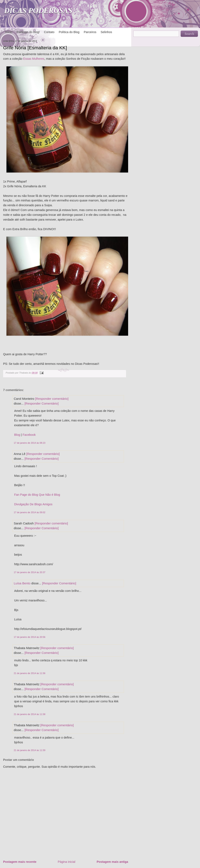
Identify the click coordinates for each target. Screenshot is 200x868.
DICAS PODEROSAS (38, 11)
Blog (17, 435)
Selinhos (106, 32)
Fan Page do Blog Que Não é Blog (37, 495)
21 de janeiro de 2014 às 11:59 (30, 750)
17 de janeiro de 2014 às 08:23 (30, 443)
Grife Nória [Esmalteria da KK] (35, 48)
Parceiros (90, 32)
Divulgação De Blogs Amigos (33, 504)
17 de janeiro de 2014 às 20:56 (30, 637)
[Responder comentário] (52, 399)
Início (9, 32)
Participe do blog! (28, 32)
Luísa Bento (22, 583)
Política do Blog (69, 32)
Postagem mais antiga (112, 862)
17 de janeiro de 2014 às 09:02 (30, 512)
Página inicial (66, 862)
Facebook (29, 435)
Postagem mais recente (20, 862)
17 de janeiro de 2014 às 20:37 (30, 572)
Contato (49, 32)
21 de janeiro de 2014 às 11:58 (30, 714)
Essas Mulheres (34, 59)
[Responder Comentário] (42, 403)
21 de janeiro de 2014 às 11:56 (30, 673)
